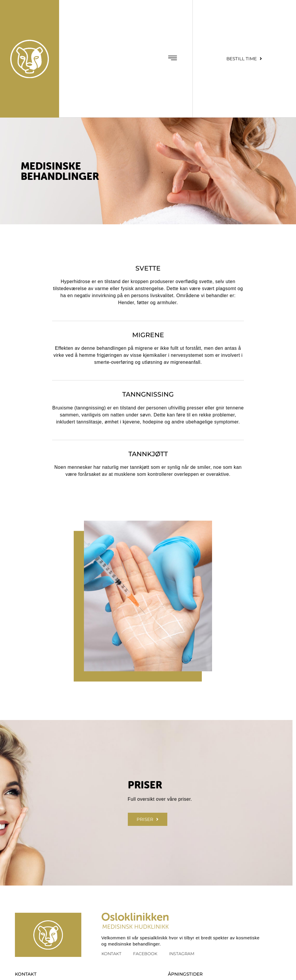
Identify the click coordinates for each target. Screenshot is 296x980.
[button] (172, 59)
